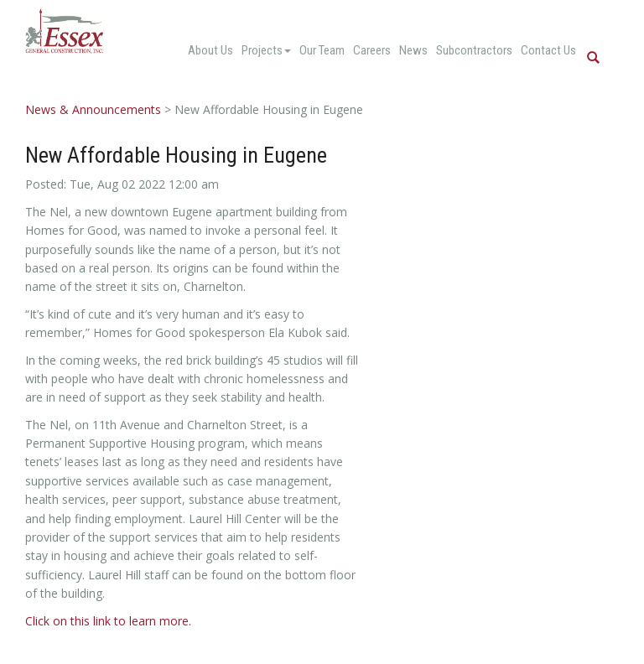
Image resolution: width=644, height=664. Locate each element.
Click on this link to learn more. (108, 621)
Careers (372, 50)
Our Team (322, 50)
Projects (266, 50)
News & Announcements (93, 109)
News (413, 50)
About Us (210, 50)
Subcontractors (474, 50)
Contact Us (548, 50)
